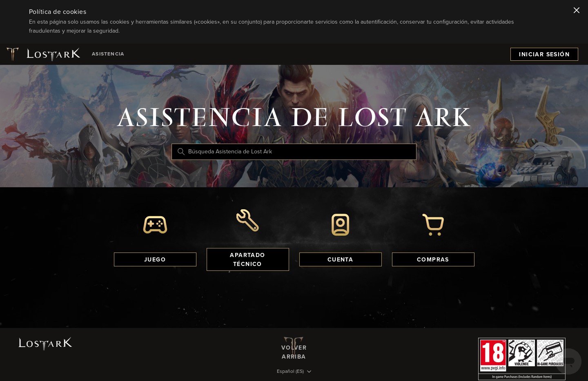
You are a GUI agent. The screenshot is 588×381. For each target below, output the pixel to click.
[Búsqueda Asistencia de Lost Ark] (294, 152)
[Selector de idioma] (294, 372)
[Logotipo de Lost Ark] (43, 54)
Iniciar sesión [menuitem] (544, 55)
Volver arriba (294, 348)
